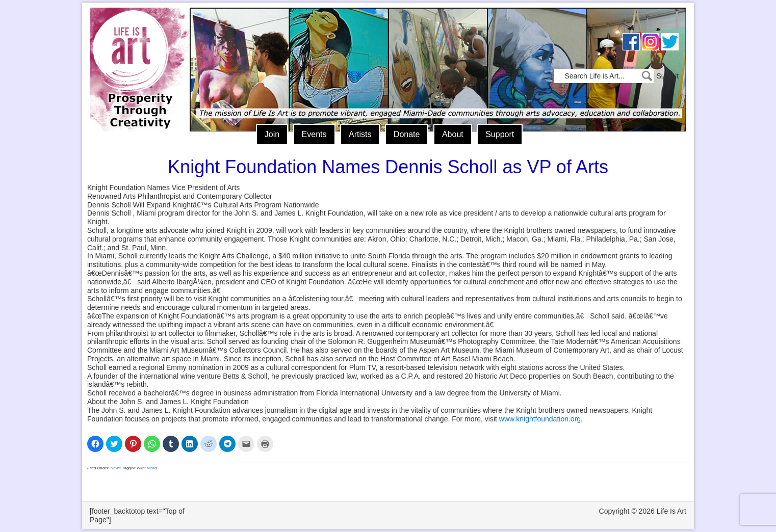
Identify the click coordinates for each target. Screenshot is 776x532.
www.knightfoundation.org (540, 419)
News (116, 468)
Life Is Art (137, 55)
